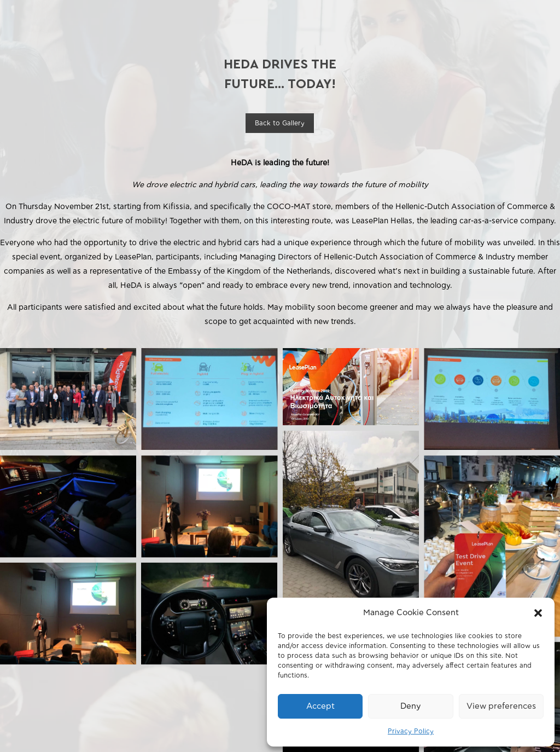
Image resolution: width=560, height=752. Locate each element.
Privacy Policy (411, 731)
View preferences (501, 706)
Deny (410, 706)
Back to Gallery (280, 123)
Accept (320, 706)
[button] (538, 613)
